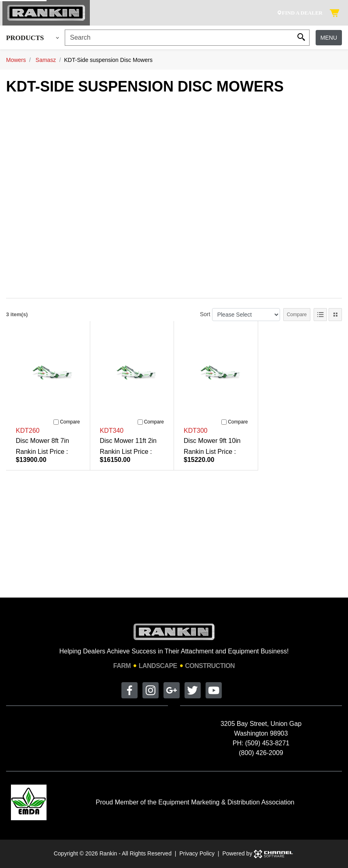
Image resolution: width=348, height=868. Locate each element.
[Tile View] (335, 315)
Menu (329, 38)
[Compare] (56, 422)
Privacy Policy (197, 853)
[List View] (320, 315)
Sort (205, 314)
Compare (297, 315)
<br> (177, 192)
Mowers (16, 60)
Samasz (46, 60)
